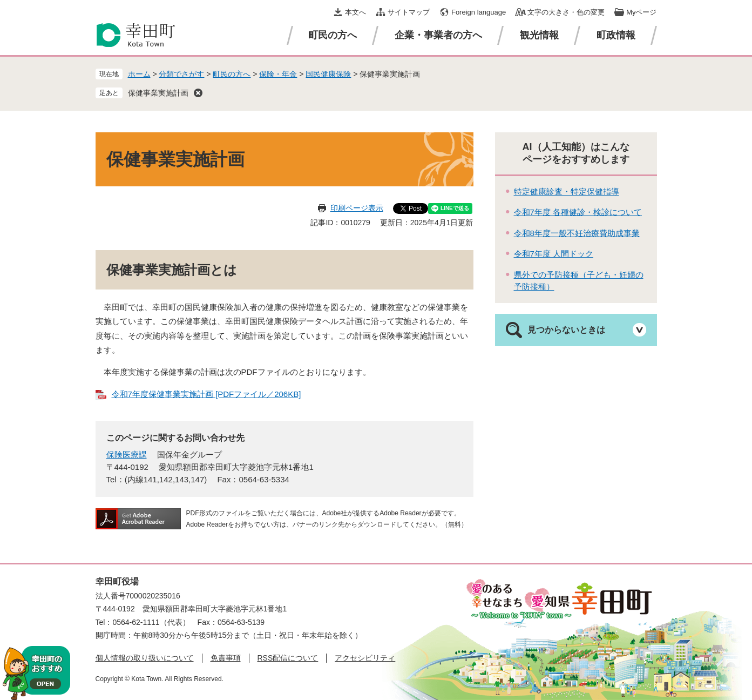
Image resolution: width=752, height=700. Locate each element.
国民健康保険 (328, 74)
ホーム (139, 74)
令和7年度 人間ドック (554, 254)
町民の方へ (333, 35)
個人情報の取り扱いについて (145, 658)
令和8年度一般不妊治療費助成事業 (577, 233)
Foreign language (479, 12)
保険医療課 (127, 455)
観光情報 (539, 35)
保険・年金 (278, 74)
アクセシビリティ (365, 658)
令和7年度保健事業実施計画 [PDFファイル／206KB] (206, 394)
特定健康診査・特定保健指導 (567, 191)
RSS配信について (288, 658)
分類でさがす (181, 74)
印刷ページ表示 (357, 208)
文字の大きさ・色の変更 (566, 12)
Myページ (641, 12)
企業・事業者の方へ (438, 35)
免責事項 (226, 658)
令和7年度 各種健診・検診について (578, 212)
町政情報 (616, 35)
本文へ (355, 12)
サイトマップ (409, 12)
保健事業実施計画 (158, 93)
